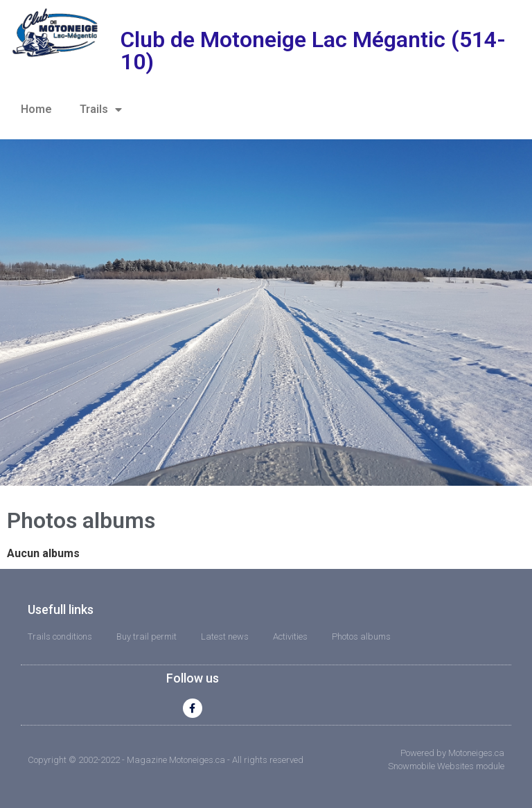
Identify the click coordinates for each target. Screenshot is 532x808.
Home (36, 109)
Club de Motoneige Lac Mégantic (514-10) (313, 51)
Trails (101, 109)
